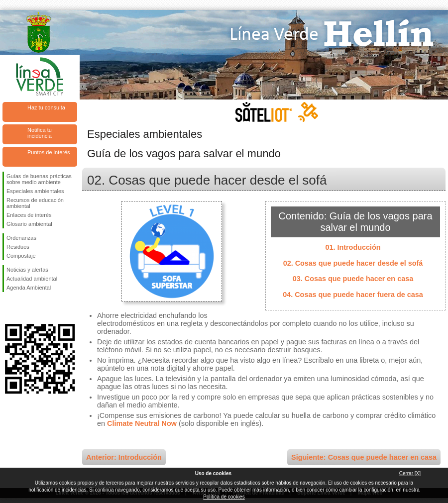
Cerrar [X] (410, 473)
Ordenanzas (21, 238)
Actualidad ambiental (32, 279)
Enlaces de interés (29, 215)
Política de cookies (224, 497)
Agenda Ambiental (29, 288)
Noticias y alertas (27, 270)
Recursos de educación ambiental (35, 203)
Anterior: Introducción (124, 457)
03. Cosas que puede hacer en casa (353, 279)
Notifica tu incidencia (40, 133)
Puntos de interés (49, 152)
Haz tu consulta (46, 107)
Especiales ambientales (35, 191)
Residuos (18, 247)
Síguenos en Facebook (8, 308)
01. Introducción (353, 247)
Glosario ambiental (29, 224)
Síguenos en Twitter (25, 308)
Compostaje (21, 256)
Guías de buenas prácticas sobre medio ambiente (39, 179)
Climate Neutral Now (142, 423)
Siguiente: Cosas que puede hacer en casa (364, 457)
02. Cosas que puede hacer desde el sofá (353, 263)
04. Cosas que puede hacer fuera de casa (353, 295)
